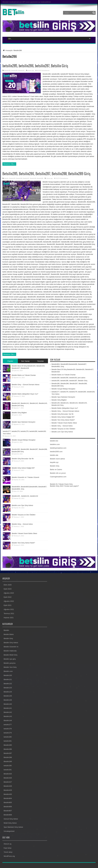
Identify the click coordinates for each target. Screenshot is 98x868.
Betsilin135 (8, 696)
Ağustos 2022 (9, 601)
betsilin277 (8, 725)
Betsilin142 (8, 712)
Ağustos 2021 (9, 609)
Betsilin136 (8, 700)
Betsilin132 (8, 684)
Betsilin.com (8, 671)
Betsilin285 (7, 71)
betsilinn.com (55, 444)
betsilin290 (8, 766)
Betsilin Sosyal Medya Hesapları (24, 440)
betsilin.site (54, 455)
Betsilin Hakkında (10, 651)
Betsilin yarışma (10, 663)
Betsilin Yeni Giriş (10, 667)
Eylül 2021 (8, 605)
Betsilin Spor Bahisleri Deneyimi (23, 422)
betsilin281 (8, 741)
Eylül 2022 (8, 597)
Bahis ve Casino (56, 469)
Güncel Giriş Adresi (11, 819)
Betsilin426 (8, 778)
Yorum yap (31, 71)
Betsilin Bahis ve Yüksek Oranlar (24, 375)
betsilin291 (8, 770)
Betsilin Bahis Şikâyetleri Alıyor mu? (25, 394)
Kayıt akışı (8, 848)
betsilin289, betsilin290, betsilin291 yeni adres (68, 378)
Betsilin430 (8, 794)
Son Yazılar (25, 361)
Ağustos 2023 (9, 593)
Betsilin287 (21, 71)
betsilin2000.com (56, 452)
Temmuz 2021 (9, 613)
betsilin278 (8, 729)
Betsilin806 (8, 807)
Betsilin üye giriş (10, 659)
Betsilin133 (8, 688)
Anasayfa (7, 50)
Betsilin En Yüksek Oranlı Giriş (61, 484)
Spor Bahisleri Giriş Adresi (13, 827)
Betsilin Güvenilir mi (11, 647)
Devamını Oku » (9, 164)
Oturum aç (8, 844)
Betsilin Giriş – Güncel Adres (22, 524)
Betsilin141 (8, 708)
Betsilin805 (8, 802)
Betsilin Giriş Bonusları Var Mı (23, 459)
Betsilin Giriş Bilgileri (19, 413)
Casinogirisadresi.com (58, 477)
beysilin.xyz (54, 462)
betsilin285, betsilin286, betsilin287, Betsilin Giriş (35, 66)
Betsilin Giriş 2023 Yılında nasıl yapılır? (64, 486)
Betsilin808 (8, 815)
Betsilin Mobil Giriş (11, 655)
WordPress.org (9, 856)
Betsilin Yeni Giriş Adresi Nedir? (23, 543)
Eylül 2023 (8, 589)
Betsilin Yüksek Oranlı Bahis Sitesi (24, 533)
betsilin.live (54, 441)
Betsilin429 (8, 790)
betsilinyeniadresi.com (58, 448)
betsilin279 (8, 733)
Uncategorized (9, 831)
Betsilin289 (40, 178)
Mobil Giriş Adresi (10, 823)
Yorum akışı (8, 852)
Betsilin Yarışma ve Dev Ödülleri (24, 515)
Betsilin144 (8, 720)
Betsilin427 (8, 782)
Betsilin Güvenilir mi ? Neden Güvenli (25, 477)
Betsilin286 (14, 71)
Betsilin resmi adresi (57, 459)
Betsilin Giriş (55, 466)
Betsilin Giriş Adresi (11, 643)
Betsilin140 (8, 704)
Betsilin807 (8, 811)
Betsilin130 (8, 675)
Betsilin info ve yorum (58, 473)
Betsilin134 (8, 692)
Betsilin (6, 178)
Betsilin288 (33, 178)
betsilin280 (8, 737)
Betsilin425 (8, 774)
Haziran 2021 (9, 618)
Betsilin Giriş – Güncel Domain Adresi (26, 385)
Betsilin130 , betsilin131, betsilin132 (25, 496)
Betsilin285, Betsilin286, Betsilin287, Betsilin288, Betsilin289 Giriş (46, 174)
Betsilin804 (8, 798)
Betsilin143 (8, 716)
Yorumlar (40, 361)
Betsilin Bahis (9, 634)
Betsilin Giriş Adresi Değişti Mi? (23, 468)
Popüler (10, 361)
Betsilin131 (8, 679)
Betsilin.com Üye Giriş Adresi (22, 505)
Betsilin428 (8, 786)
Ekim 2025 (8, 585)
